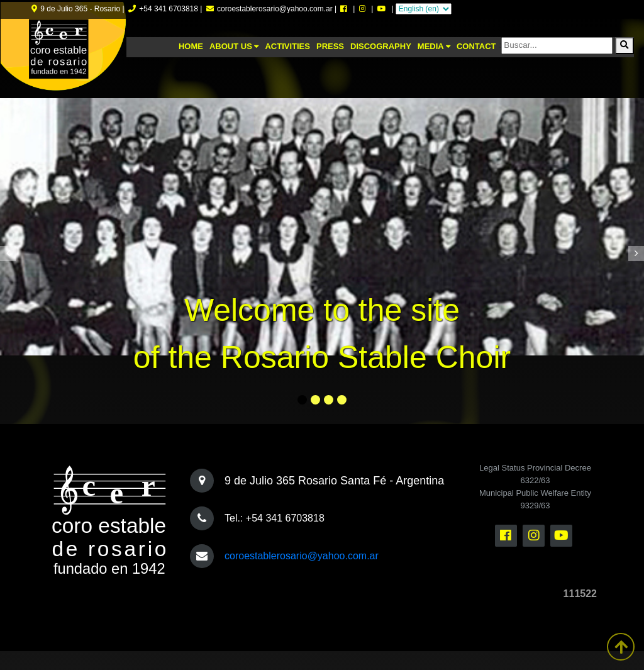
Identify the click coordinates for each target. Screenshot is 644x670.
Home (191, 46)
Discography (381, 46)
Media (434, 46)
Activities (287, 46)
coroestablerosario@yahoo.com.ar (302, 556)
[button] (302, 400)
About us (234, 46)
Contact (476, 46)
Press (330, 46)
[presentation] (8, 254)
